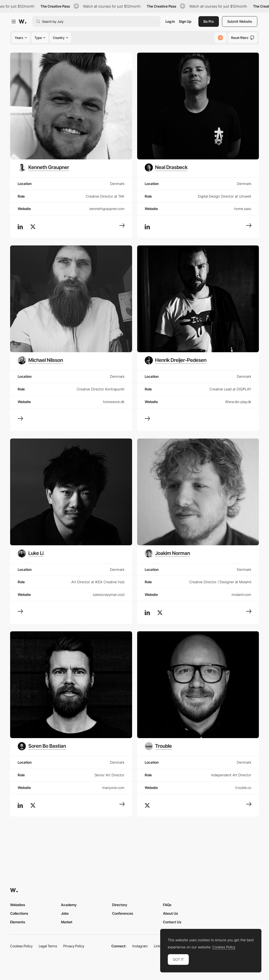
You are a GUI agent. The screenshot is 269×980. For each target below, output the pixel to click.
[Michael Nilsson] (40, 360)
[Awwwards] (23, 22)
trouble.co (243, 788)
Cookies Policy (21, 946)
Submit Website (240, 21)
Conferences (123, 913)
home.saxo (243, 209)
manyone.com (113, 788)
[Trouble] (158, 746)
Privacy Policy (74, 946)
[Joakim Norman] (168, 553)
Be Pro (209, 21)
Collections (19, 913)
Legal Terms (48, 946)
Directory (120, 905)
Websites (18, 905)
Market (67, 922)
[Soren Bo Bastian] (42, 746)
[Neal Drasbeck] (166, 168)
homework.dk (114, 402)
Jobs (65, 913)
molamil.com (241, 595)
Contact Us (172, 922)
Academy (69, 905)
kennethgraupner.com (107, 209)
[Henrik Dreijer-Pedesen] (176, 360)
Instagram (140, 946)
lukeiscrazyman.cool (109, 595)
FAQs (167, 905)
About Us (170, 913)
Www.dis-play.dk (238, 402)
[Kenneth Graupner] (43, 168)
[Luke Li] (31, 553)
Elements (18, 922)
